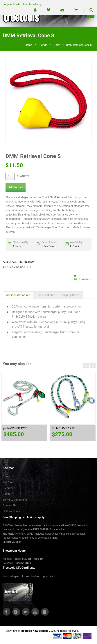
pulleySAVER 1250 (15, 428)
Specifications (45, 295)
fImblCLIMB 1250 (63, 428)
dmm (57, 45)
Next (93, 365)
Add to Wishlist (82, 279)
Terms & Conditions (15, 500)
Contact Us (10, 505)
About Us (8, 476)
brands (43, 45)
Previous (86, 365)
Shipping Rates (70, 295)
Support (8, 494)
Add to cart (16, 187)
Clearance (9, 488)
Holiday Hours (11, 511)
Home (28, 45)
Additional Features (18, 295)
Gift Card (8, 482)
